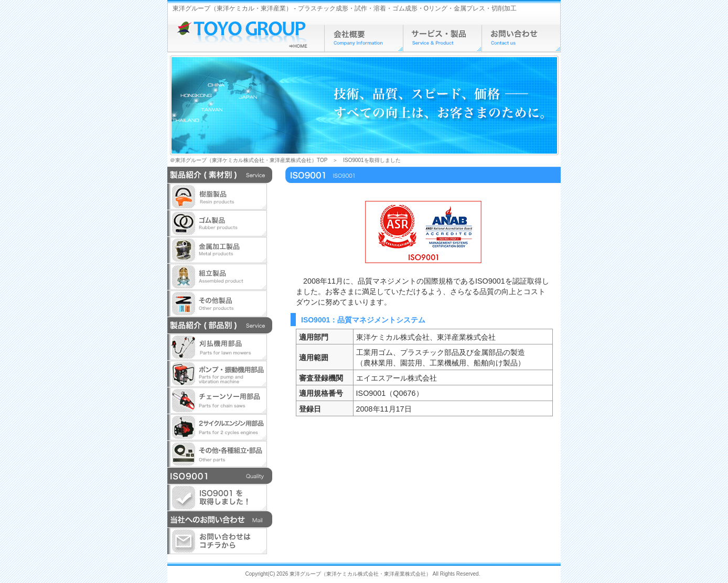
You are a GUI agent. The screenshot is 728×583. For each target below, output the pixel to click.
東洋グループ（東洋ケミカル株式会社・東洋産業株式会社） (360, 574)
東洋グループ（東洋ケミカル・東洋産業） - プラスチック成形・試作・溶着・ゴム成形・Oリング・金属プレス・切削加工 (345, 8)
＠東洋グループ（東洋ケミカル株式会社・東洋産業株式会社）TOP (249, 160)
